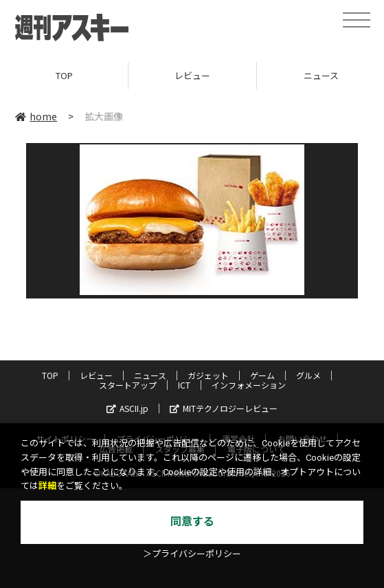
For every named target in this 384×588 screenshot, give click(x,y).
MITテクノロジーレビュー (224, 408)
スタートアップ (128, 385)
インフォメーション (249, 385)
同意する (192, 522)
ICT (184, 385)
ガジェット (208, 375)
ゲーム (262, 375)
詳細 (47, 486)
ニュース (150, 375)
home (36, 116)
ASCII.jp (127, 408)
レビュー (192, 75)
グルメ (308, 375)
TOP (64, 75)
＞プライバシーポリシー (192, 554)
